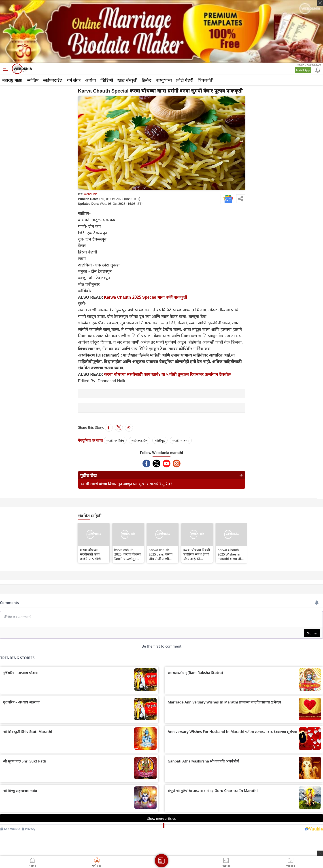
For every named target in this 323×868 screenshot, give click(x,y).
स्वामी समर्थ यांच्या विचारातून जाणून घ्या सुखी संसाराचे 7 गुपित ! (127, 484)
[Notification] (317, 70)
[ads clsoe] (320, 853)
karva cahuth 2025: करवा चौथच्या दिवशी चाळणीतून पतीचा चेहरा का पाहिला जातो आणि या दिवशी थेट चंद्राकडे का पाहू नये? (128, 554)
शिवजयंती (206, 80)
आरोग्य (91, 80)
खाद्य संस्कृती (127, 80)
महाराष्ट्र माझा (12, 80)
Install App (303, 70)
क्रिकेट (147, 80)
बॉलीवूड (160, 440)
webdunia (91, 194)
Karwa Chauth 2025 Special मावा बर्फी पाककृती (146, 297)
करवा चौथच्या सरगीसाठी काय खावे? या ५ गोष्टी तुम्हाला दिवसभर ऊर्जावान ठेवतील (167, 374)
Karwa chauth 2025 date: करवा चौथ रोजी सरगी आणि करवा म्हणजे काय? (161, 554)
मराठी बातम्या (181, 440)
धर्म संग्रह (74, 80)
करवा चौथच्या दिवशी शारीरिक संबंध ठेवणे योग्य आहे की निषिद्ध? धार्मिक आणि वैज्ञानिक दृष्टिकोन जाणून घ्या (197, 554)
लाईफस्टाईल (53, 80)
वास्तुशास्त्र (164, 80)
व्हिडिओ (107, 80)
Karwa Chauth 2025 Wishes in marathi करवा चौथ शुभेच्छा (230, 554)
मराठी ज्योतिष (115, 440)
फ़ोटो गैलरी (185, 80)
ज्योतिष (33, 80)
